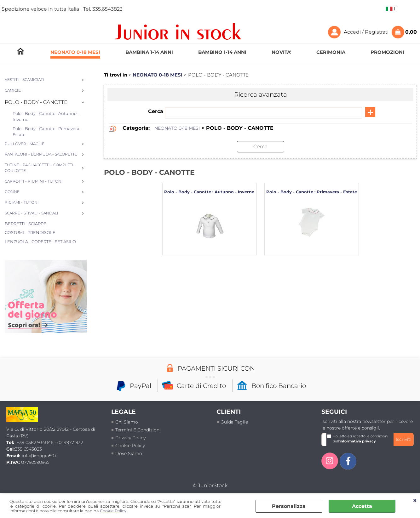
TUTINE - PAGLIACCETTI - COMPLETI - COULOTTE (40, 168)
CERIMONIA (331, 52)
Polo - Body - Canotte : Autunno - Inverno (46, 117)
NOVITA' (281, 52)
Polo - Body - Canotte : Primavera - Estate (47, 132)
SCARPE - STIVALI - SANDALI (32, 213)
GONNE (12, 192)
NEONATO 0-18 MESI (75, 52)
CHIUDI (415, 501)
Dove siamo (129, 453)
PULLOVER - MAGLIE (25, 144)
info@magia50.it (40, 456)
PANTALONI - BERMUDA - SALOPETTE (41, 154)
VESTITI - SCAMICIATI (24, 80)
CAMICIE (13, 90)
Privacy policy (130, 438)
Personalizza (289, 506)
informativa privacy (358, 441)
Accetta (362, 506)
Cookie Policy (113, 511)
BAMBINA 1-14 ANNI (149, 52)
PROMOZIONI (387, 52)
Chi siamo (127, 422)
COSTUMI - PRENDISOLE (30, 232)
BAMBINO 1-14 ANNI (222, 52)
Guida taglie (234, 422)
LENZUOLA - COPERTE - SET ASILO (40, 242)
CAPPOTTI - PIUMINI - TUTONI (34, 181)
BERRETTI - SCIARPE (26, 224)
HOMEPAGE (20, 52)
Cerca (156, 111)
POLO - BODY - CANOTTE (36, 102)
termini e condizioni (138, 430)
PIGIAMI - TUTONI (22, 202)
